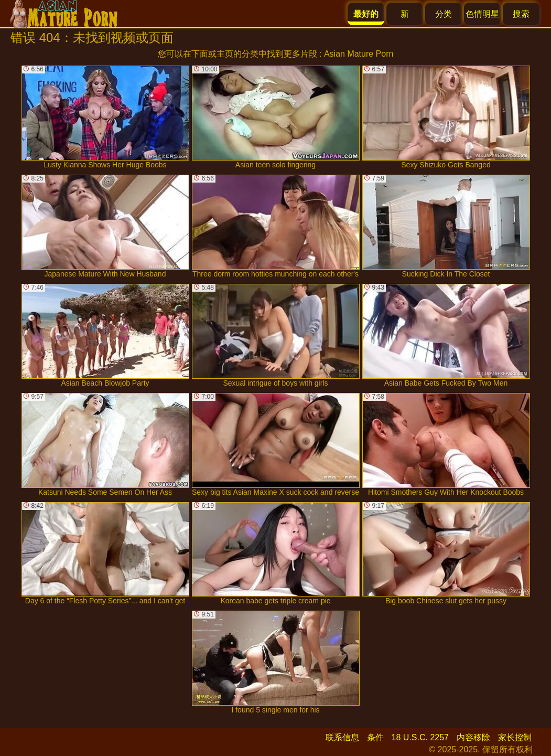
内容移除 (473, 737)
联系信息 (342, 737)
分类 (444, 14)
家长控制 (515, 737)
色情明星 (482, 14)
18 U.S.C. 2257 (420, 737)
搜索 (521, 14)
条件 (375, 737)
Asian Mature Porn (359, 54)
